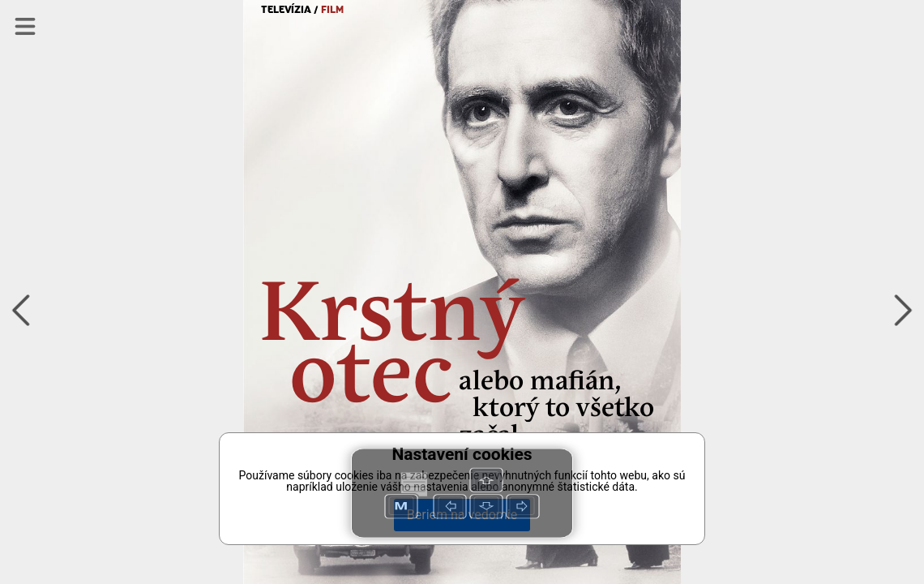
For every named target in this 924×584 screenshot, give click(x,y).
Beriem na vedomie (462, 515)
